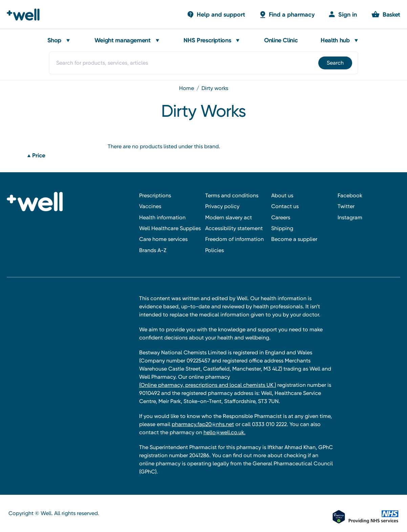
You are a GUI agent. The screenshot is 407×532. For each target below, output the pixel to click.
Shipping (282, 228)
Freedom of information (234, 239)
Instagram (350, 217)
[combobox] (203, 63)
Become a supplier (294, 239)
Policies (215, 250)
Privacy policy (222, 206)
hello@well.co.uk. (224, 432)
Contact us (285, 206)
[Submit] (335, 63)
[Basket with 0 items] (216, 14)
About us (282, 195)
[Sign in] (342, 14)
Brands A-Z (153, 250)
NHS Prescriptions (207, 40)
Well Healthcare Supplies (170, 228)
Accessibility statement (234, 228)
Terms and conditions (232, 195)
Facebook (350, 195)
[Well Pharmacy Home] (26, 15)
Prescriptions (155, 195)
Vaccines (150, 206)
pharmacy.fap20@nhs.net (203, 424)
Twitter (346, 206)
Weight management (123, 40)
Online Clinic (281, 40)
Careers (281, 217)
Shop (55, 40)
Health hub (335, 40)
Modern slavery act (229, 217)
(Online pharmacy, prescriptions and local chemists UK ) (208, 385)
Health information (162, 217)
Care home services (163, 239)
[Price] (62, 156)
